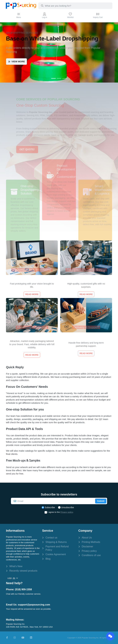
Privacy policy (67, 512)
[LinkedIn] (31, 638)
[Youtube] (23, 638)
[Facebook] (7, 638)
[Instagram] (15, 638)
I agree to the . (61, 512)
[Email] (53, 501)
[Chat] (110, 636)
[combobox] (75, 6)
